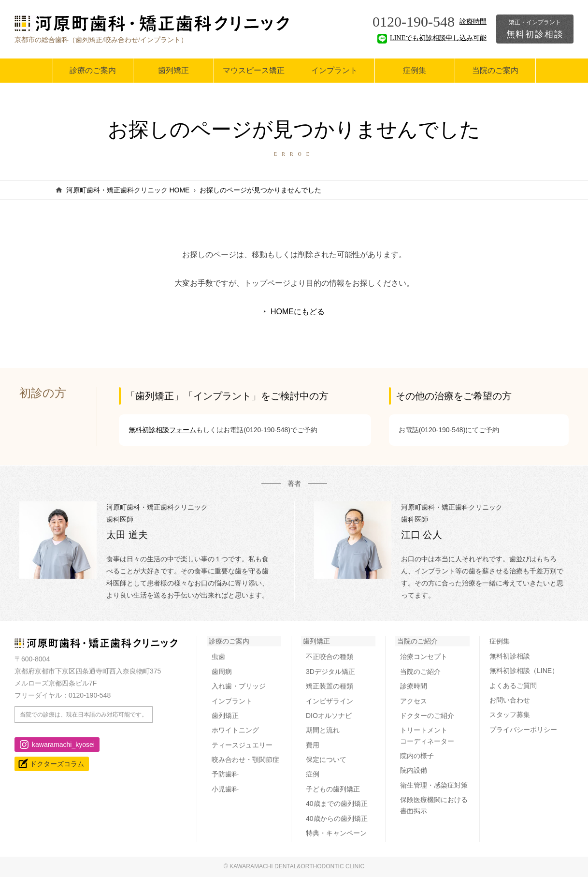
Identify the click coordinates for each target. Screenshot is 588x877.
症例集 (415, 70)
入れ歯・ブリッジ (239, 686)
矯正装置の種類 (330, 686)
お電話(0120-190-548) (257, 430)
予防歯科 (225, 774)
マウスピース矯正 (254, 70)
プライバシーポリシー (523, 730)
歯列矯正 (173, 70)
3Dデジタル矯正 (330, 672)
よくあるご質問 (513, 686)
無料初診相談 (535, 29)
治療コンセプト (424, 657)
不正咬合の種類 (330, 657)
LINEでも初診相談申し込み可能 (432, 38)
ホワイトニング (235, 730)
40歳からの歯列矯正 (337, 819)
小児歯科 (225, 789)
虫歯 (218, 657)
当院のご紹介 (417, 641)
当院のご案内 (495, 70)
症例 (313, 774)
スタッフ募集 (510, 715)
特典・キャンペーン (336, 833)
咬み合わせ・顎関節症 (245, 760)
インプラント (334, 70)
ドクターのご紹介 (427, 716)
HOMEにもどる (298, 312)
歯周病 (222, 672)
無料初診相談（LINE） (524, 671)
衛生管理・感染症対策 (434, 785)
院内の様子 (417, 756)
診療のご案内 (93, 70)
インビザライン (330, 701)
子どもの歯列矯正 (333, 789)
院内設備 (414, 770)
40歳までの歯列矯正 (337, 804)
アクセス (414, 701)
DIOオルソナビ (329, 716)
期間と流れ (323, 730)
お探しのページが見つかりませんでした (260, 190)
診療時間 (473, 22)
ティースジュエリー (242, 745)
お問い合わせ (510, 700)
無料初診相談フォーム (162, 430)
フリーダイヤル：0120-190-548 (63, 695)
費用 (313, 745)
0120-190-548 (414, 22)
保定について (326, 760)
